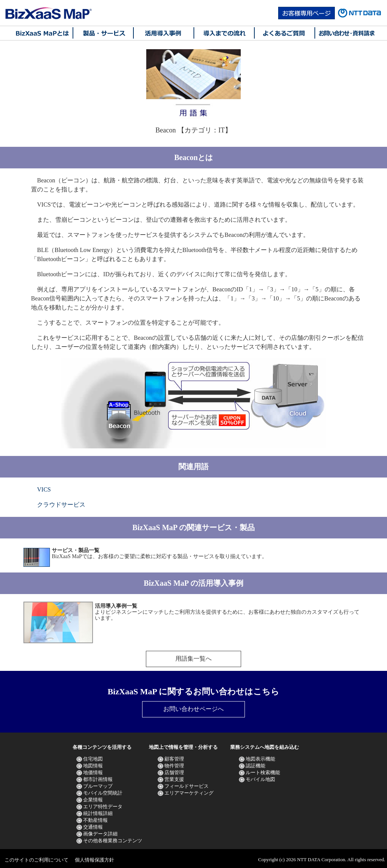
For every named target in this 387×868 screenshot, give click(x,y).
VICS (44, 489)
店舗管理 (174, 772)
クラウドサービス (61, 505)
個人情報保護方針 (94, 860)
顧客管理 (174, 759)
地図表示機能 (260, 759)
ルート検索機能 (263, 772)
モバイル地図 (260, 779)
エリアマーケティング (189, 793)
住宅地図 (93, 759)
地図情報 (93, 766)
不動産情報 (95, 820)
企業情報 (93, 800)
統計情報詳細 (98, 813)
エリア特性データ (103, 807)
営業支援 (174, 779)
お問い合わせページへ (193, 709)
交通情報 (93, 827)
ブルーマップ (98, 786)
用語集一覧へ (193, 659)
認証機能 (255, 766)
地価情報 (93, 772)
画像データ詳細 (100, 834)
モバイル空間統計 (103, 793)
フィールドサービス (187, 786)
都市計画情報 (98, 779)
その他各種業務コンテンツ (113, 841)
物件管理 (174, 766)
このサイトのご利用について (36, 860)
